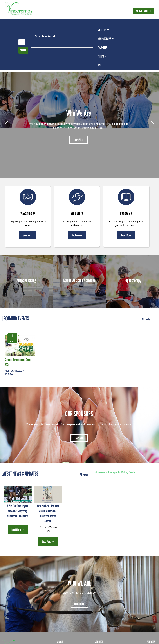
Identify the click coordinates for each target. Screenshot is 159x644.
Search (23, 50)
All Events (146, 319)
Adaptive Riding (26, 280)
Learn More (79, 140)
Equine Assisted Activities (79, 280)
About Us (102, 30)
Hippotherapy (133, 280)
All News (84, 475)
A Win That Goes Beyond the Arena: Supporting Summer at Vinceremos (18, 511)
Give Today (28, 235)
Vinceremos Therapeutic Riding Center (115, 472)
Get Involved (77, 235)
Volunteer (102, 48)
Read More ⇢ (18, 530)
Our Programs (104, 39)
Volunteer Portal (144, 11)
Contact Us (76, 593)
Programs (126, 214)
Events (101, 56)
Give (99, 65)
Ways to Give (28, 214)
